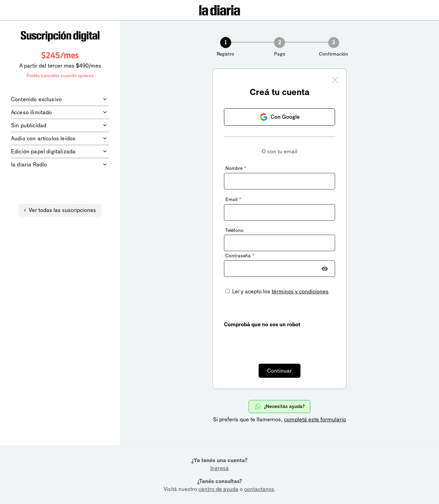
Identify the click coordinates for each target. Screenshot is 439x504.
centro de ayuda (218, 489)
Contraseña (240, 256)
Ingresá (219, 468)
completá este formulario (315, 419)
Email (233, 200)
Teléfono (234, 230)
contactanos (259, 489)
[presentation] (276, 342)
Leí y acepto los (280, 291)
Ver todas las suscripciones (60, 210)
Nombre (236, 168)
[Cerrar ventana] (335, 81)
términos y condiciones (300, 291)
